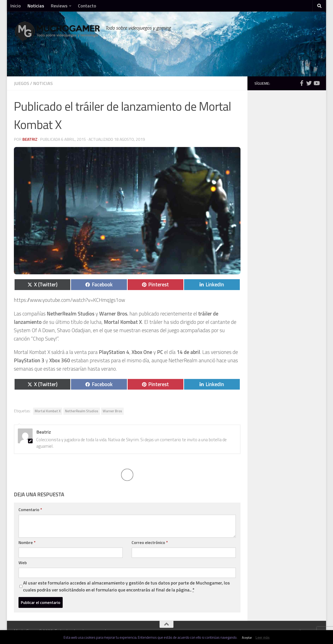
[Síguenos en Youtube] (316, 83)
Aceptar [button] (247, 638)
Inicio (15, 6)
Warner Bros (112, 411)
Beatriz (30, 139)
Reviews (59, 6)
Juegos (22, 83)
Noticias (36, 6)
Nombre (27, 542)
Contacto (87, 6)
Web (23, 563)
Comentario (30, 510)
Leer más (263, 637)
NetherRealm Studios (82, 411)
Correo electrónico (150, 542)
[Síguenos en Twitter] (309, 83)
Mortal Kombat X (48, 411)
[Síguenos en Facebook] (302, 83)
